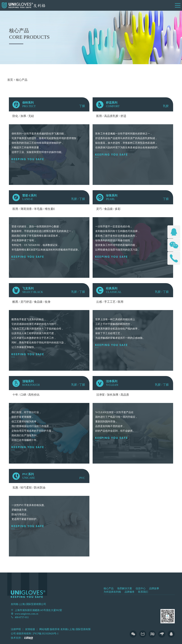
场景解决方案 (125, 588)
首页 (10, 80)
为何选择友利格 (112, 592)
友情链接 (30, 629)
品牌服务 (130, 592)
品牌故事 (154, 588)
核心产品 (22, 80)
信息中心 (141, 588)
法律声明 (16, 629)
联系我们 (143, 592)
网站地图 (44, 629)
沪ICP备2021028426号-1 (45, 634)
